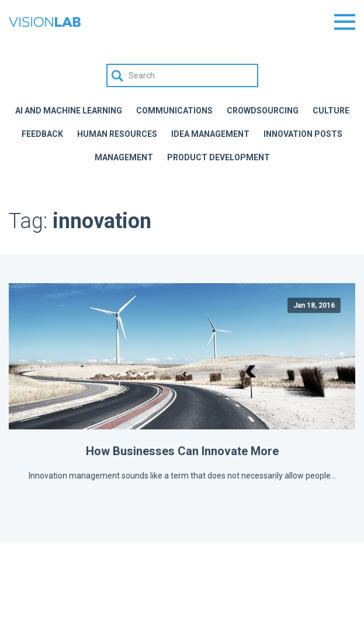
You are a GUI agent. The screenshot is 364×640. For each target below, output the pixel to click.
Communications (174, 111)
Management (124, 157)
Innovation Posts (303, 134)
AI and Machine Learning (69, 111)
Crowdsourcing (263, 111)
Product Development (219, 157)
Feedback (42, 134)
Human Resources (117, 134)
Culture (331, 111)
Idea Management (210, 134)
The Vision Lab (45, 22)
